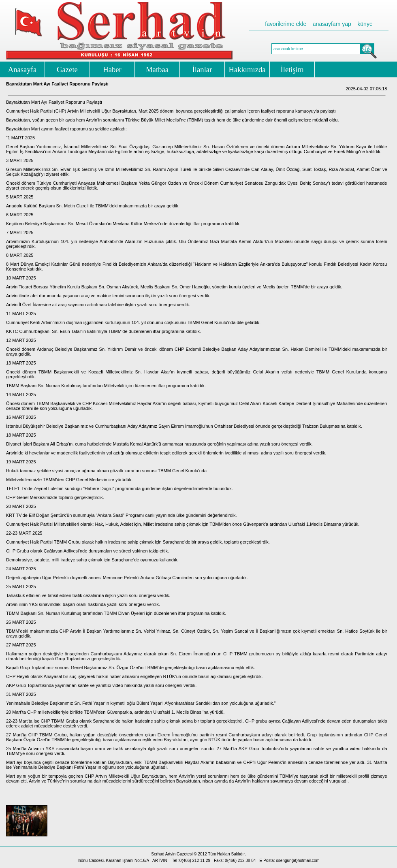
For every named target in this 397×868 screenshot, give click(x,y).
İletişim (292, 69)
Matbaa (157, 69)
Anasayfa (22, 69)
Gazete (67, 69)
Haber (112, 69)
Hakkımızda (247, 69)
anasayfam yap (332, 24)
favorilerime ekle (286, 24)
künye (365, 24)
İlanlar (202, 69)
